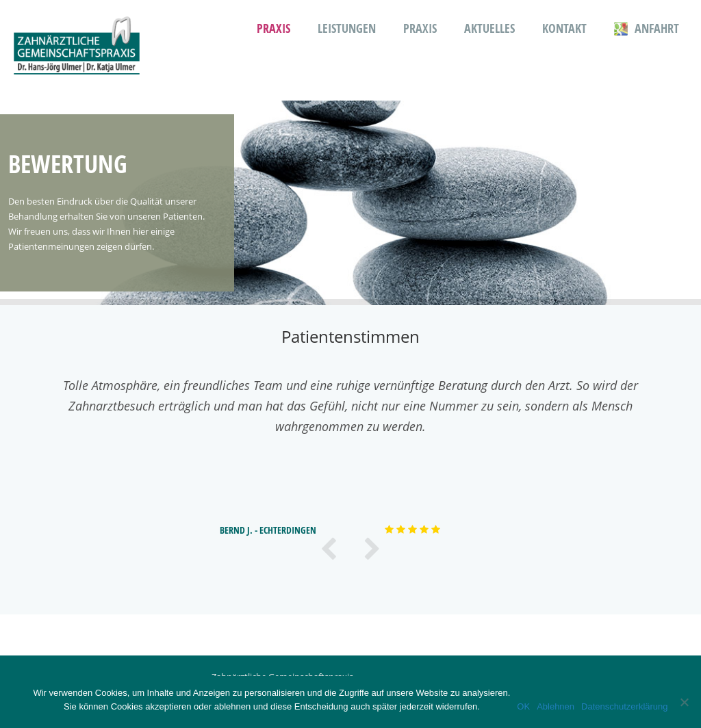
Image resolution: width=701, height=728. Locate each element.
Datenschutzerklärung (624, 706)
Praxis (273, 28)
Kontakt (564, 28)
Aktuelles (489, 28)
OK (523, 706)
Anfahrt (647, 28)
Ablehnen (556, 706)
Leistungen (347, 28)
